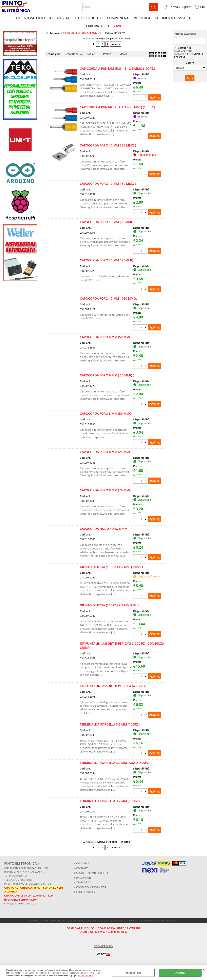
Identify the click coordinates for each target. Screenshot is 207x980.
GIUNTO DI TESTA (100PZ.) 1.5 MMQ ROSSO (111, 569)
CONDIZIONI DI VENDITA (91, 889)
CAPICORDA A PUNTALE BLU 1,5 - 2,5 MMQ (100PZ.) (117, 70)
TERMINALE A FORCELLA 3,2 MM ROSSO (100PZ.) (115, 764)
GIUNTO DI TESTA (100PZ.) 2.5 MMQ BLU (109, 607)
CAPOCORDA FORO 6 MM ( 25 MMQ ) (107, 377)
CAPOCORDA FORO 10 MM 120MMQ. (107, 262)
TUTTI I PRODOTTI (75, 18)
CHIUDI (204, 969)
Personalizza (133, 973)
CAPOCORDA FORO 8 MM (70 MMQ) (106, 492)
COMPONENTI (105, 18)
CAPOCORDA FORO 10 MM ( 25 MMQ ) (108, 147)
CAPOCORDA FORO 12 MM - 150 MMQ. (108, 300)
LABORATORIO (192, 18)
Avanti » (116, 46)
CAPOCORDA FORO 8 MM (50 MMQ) (106, 415)
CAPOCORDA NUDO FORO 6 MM (104, 530)
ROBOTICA (128, 18)
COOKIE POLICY (86, 976)
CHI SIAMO (83, 865)
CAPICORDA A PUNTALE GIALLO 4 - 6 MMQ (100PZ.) (117, 109)
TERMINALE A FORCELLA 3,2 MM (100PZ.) (110, 726)
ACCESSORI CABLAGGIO (183, 54)
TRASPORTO (84, 884)
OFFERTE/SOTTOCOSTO (22, 18)
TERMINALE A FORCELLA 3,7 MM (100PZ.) (110, 803)
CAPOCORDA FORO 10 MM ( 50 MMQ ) (108, 185)
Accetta (180, 973)
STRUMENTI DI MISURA (158, 18)
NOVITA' (51, 18)
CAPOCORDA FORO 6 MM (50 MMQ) (106, 339)
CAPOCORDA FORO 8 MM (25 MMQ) (106, 454)
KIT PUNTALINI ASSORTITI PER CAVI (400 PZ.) (112, 688)
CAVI (103, 27)
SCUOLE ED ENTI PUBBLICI (92, 875)
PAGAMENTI (84, 879)
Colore (190, 64)
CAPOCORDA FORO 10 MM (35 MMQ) (107, 224)
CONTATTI (82, 870)
